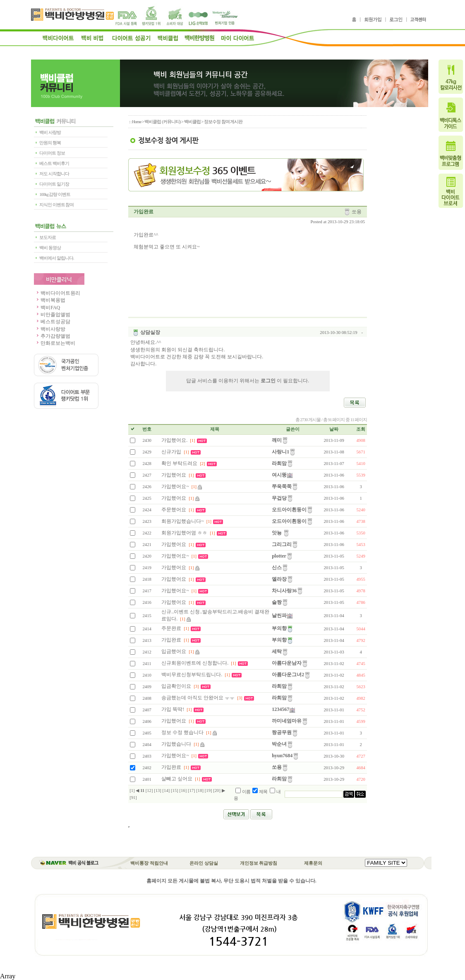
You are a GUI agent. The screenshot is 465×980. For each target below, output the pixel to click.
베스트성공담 (52, 322)
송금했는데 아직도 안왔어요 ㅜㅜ (198, 698)
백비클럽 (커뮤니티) (162, 122)
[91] (133, 798)
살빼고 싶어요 (177, 779)
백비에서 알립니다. (56, 258)
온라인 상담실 (204, 863)
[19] (209, 790)
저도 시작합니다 (54, 174)
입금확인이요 (176, 686)
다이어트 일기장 (54, 184)
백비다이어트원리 (57, 293)
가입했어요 (174, 475)
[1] (132, 790)
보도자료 (48, 237)
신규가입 (171, 452)
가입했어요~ (176, 486)
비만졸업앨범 (52, 315)
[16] (183, 790)
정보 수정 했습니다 (182, 732)
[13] (158, 790)
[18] (200, 790)
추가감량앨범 (52, 336)
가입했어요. (174, 440)
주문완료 (171, 628)
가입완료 (171, 640)
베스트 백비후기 (54, 163)
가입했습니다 (177, 744)
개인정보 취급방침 (259, 863)
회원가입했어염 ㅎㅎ (185, 533)
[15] (175, 790)
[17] (192, 790)
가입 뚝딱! (173, 709)
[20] (217, 790)
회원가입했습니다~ (183, 521)
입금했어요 (174, 651)
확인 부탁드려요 (179, 463)
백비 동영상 (50, 248)
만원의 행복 (50, 143)
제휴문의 (313, 863)
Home (137, 122)
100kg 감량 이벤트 (55, 194)
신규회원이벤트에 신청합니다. (195, 663)
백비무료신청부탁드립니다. (192, 675)
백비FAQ (47, 308)
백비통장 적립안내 (149, 863)
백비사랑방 (50, 329)
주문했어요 (174, 510)
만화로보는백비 (55, 343)
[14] (166, 790)
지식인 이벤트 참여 (56, 205)
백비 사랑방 (50, 132)
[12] (149, 790)
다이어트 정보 (52, 153)
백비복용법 (50, 300)
